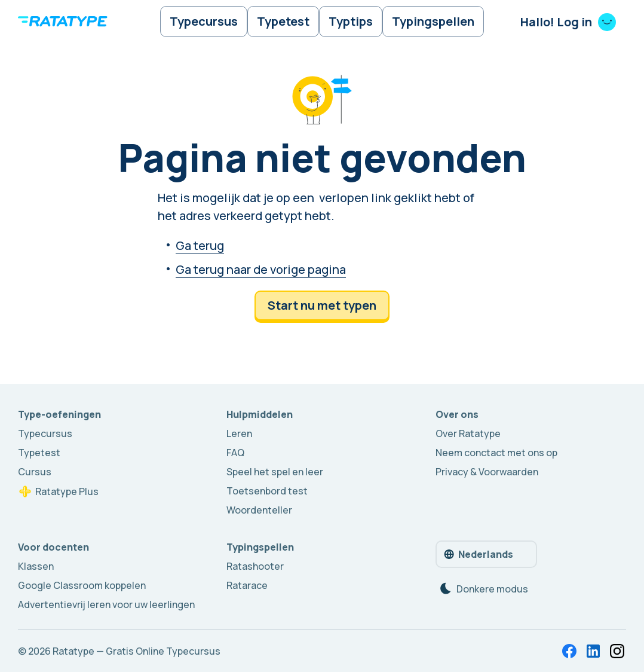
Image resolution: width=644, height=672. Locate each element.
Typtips (351, 22)
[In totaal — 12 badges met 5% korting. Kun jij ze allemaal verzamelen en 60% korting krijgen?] (617, 651)
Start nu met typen (322, 306)
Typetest (283, 22)
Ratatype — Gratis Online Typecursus (137, 651)
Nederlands (478, 554)
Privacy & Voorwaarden (487, 472)
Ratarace (247, 585)
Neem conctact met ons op (496, 453)
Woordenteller (259, 510)
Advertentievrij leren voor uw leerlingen (106, 604)
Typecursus (202, 22)
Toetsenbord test (267, 491)
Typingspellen (435, 22)
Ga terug (200, 247)
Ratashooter (255, 566)
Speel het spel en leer (275, 472)
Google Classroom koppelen (82, 585)
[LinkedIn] (593, 651)
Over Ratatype (468, 433)
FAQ (235, 453)
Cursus (35, 472)
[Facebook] (569, 651)
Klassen (36, 566)
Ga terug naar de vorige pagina (261, 271)
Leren (239, 433)
